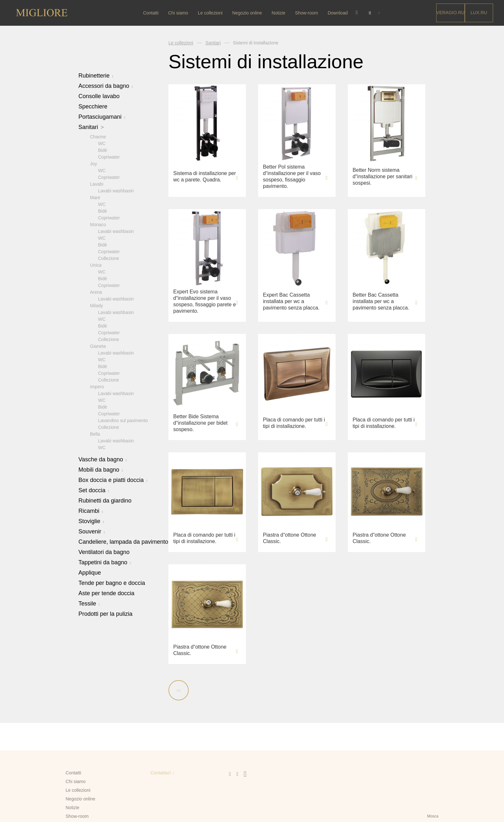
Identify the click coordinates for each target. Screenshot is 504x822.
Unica (96, 265)
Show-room (307, 13)
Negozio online (248, 13)
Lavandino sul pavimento (123, 420)
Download (338, 13)
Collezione (108, 258)
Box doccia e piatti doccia (113, 480)
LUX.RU (479, 13)
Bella (95, 434)
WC (102, 143)
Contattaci (161, 773)
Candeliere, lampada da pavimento (123, 541)
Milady (96, 305)
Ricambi (91, 511)
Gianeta (98, 346)
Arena (96, 292)
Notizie (279, 13)
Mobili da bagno (101, 469)
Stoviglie (91, 521)
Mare (95, 197)
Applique (90, 572)
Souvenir (92, 531)
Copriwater (109, 157)
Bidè (103, 150)
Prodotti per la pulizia (105, 614)
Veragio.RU (450, 13)
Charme (98, 136)
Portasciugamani (102, 117)
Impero (97, 386)
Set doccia (94, 490)
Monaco (98, 224)
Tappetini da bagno (105, 562)
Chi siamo (179, 13)
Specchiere (93, 106)
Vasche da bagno (103, 459)
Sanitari (91, 127)
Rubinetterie (96, 76)
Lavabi (97, 184)
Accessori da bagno (106, 86)
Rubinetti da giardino (105, 500)
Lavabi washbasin (116, 190)
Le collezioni (211, 13)
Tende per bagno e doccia (112, 583)
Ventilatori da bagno (104, 552)
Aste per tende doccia (106, 593)
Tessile (89, 603)
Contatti (151, 13)
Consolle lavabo (99, 96)
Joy (94, 163)
